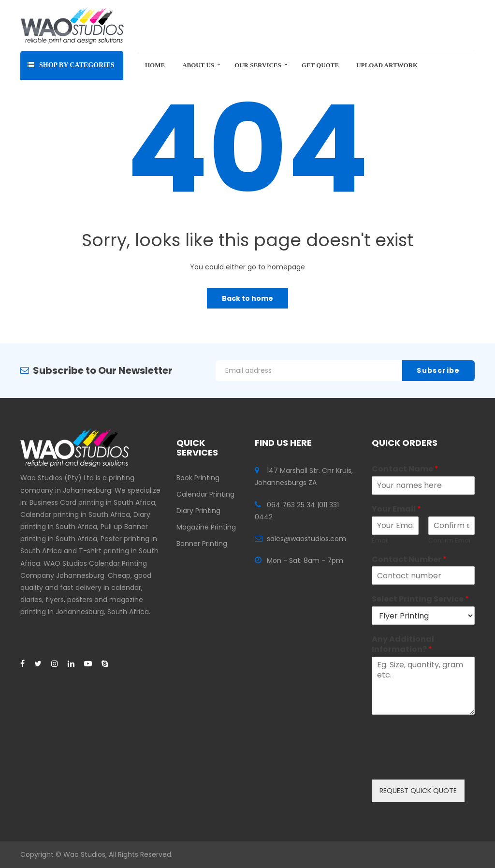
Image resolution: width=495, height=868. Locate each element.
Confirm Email (450, 541)
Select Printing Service (420, 599)
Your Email (396, 509)
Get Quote (320, 65)
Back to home (247, 298)
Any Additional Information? (403, 645)
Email (380, 541)
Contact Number (409, 560)
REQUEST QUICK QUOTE (418, 791)
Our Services (258, 65)
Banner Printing (202, 544)
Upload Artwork (387, 65)
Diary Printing (198, 511)
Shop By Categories (71, 65)
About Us (198, 65)
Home (155, 65)
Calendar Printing (205, 494)
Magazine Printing (206, 527)
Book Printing (198, 478)
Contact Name (405, 469)
